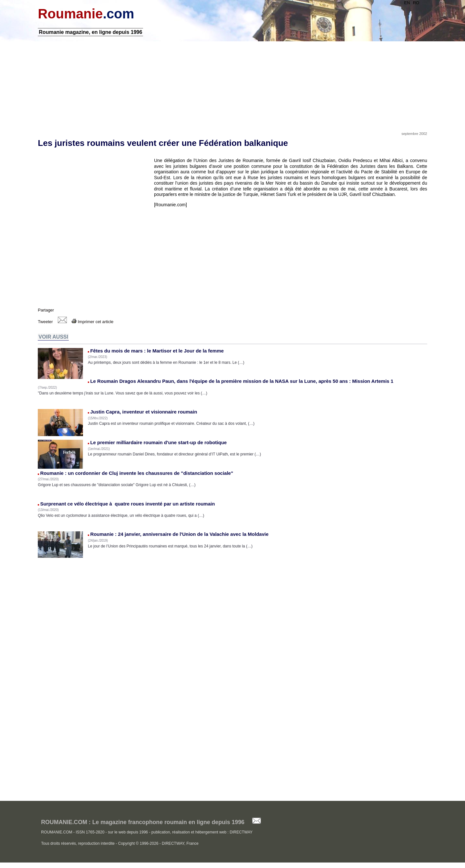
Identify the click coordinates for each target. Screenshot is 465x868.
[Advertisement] (232, 85)
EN (406, 3)
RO (415, 3)
